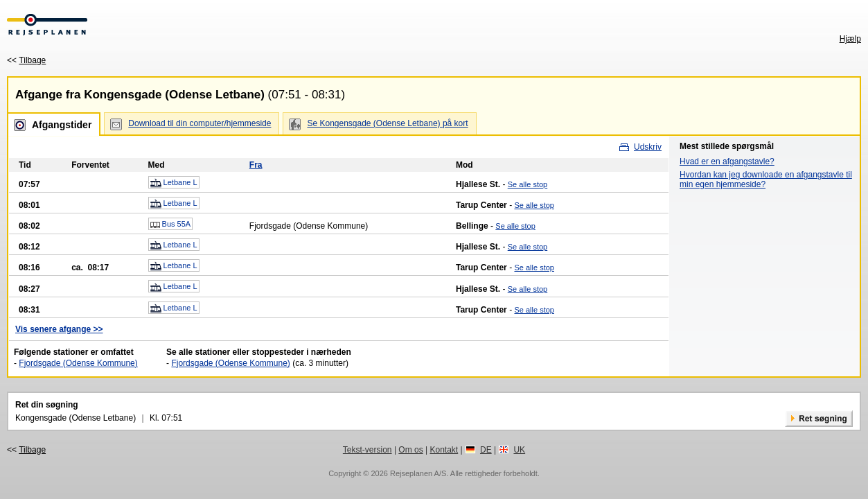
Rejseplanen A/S (418, 473)
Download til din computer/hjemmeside (200, 123)
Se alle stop (528, 184)
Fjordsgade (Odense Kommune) (78, 363)
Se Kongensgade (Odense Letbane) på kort (387, 123)
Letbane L (174, 183)
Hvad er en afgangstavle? (727, 161)
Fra (256, 165)
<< (26, 60)
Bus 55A (171, 225)
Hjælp (850, 39)
